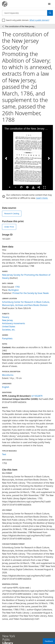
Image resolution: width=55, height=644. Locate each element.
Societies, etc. (9, 330)
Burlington (14, 290)
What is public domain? (39, 20)
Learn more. (42, 198)
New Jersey (7, 320)
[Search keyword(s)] (25, 13)
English (6, 387)
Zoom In (10, 187)
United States (9, 327)
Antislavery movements (14, 323)
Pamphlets (7, 339)
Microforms (8, 375)
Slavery (6, 317)
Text (4, 454)
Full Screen (44, 187)
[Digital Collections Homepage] (5, 4)
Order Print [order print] (9, 227)
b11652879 (37, 396)
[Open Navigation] (49, 4)
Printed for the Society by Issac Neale (30, 293)
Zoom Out (16, 187)
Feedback (49, 641)
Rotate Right (22, 187)
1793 (17, 287)
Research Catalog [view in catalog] (12, 213)
